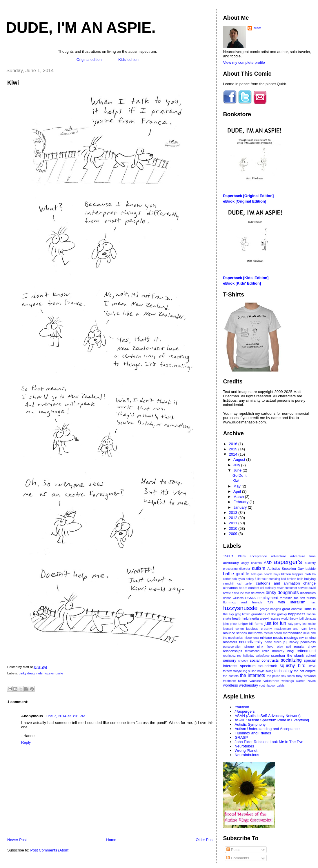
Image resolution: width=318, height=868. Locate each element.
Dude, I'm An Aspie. (81, 28)
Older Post (205, 840)
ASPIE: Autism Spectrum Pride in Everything (272, 720)
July (237, 465)
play (280, 646)
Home (111, 840)
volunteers (271, 681)
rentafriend (252, 651)
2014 (234, 454)
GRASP (241, 737)
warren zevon (306, 681)
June (238, 470)
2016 (234, 444)
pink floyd (265, 646)
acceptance (258, 556)
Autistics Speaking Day (285, 568)
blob (308, 574)
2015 (234, 449)
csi (262, 588)
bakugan (257, 574)
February (241, 502)
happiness (297, 614)
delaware (258, 593)
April (238, 491)
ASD (268, 563)
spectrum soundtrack (258, 666)
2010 (234, 528)
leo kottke (309, 624)
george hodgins (270, 609)
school (311, 655)
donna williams (233, 598)
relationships (232, 651)
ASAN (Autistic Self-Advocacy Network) (268, 716)
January (241, 507)
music (278, 637)
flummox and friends (242, 602)
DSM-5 (250, 598)
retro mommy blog (278, 651)
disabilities (308, 593)
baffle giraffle (236, 574)
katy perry (295, 624)
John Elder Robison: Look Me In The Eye (269, 742)
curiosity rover (274, 588)
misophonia (251, 638)
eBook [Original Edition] (245, 201)
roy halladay (246, 656)
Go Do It (239, 475)
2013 (234, 513)
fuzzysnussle (54, 673)
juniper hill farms (250, 624)
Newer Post (17, 840)
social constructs (264, 660)
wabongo (288, 681)
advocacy (231, 563)
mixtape (266, 637)
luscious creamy (259, 628)
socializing (291, 660)
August (240, 460)
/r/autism (242, 707)
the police (273, 676)
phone (249, 646)
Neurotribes (244, 746)
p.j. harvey (291, 642)
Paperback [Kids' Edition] (246, 278)
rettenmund (306, 651)
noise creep (273, 642)
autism (259, 568)
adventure (279, 556)
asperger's (288, 562)
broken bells (295, 579)
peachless (308, 642)
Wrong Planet (246, 750)
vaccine (255, 681)
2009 (234, 534)
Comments (238, 858)
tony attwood (306, 676)
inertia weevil (259, 618)
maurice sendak (235, 633)
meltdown (255, 633)
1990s (241, 556)
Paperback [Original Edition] (248, 196)
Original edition (89, 60)
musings (291, 637)
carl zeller (245, 584)
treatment (229, 681)
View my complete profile (244, 62)
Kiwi (13, 83)
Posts (233, 850)
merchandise (293, 633)
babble (311, 568)
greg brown (243, 614)
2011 (234, 523)
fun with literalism (286, 602)
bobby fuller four (257, 579)
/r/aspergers (245, 711)
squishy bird (293, 666)
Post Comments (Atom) (50, 850)
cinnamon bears (235, 588)
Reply (26, 742)
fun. (313, 602)
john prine (230, 624)
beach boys (272, 574)
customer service (296, 588)
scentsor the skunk (288, 655)
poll (288, 647)
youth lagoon (268, 686)
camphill (228, 584)
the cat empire (305, 671)
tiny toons (288, 676)
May (237, 486)
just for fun (275, 623)
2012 (234, 518)
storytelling (240, 671)
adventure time (303, 556)
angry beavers (252, 563)
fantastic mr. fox (292, 598)
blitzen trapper (292, 574)
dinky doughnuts (31, 673)
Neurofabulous (247, 755)
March (239, 497)
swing (269, 671)
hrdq (246, 619)
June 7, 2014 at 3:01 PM (65, 716)
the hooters (231, 676)
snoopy (243, 661)
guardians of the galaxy (269, 614)
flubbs (311, 598)
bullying (310, 579)
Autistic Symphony (250, 724)
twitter (242, 681)
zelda (281, 686)
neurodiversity (251, 642)
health (237, 618)
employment (268, 598)
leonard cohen (233, 629)
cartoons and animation (278, 583)
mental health (273, 633)
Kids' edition (128, 60)
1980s (228, 556)
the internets (252, 675)
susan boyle (256, 671)
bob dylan (238, 579)
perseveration (232, 647)
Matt (257, 28)
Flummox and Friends (253, 733)
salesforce (262, 656)
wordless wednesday (240, 685)
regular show (305, 646)
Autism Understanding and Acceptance (267, 729)
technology (283, 671)
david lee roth (241, 593)
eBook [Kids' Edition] (242, 283)
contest (254, 588)
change (309, 583)
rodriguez (229, 656)
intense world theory (284, 619)
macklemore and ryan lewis (295, 629)
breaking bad (277, 579)
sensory (230, 660)
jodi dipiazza (307, 619)
